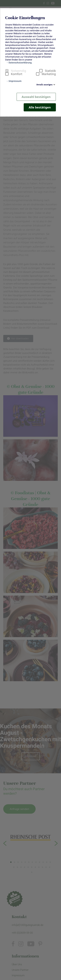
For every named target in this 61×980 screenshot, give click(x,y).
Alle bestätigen (40, 107)
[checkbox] (7, 71)
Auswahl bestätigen (36, 97)
